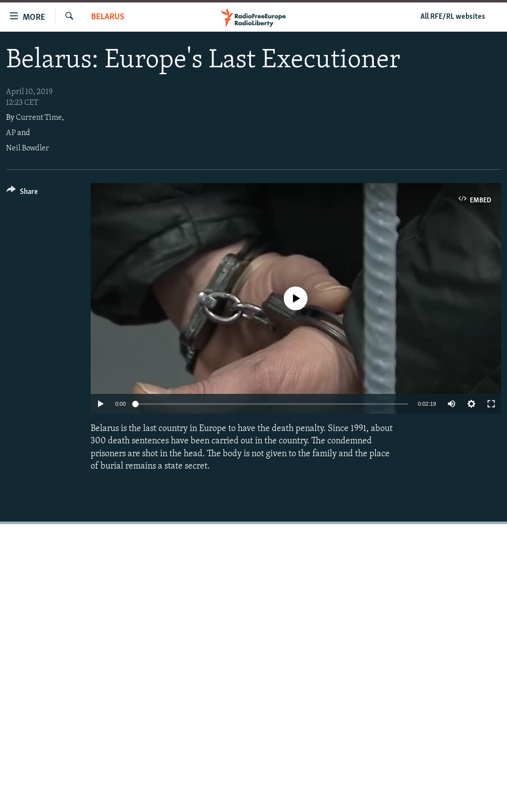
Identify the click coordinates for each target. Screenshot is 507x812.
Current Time (39, 118)
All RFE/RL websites (453, 17)
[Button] (22, 193)
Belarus (108, 17)
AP (11, 133)
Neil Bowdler (27, 148)
